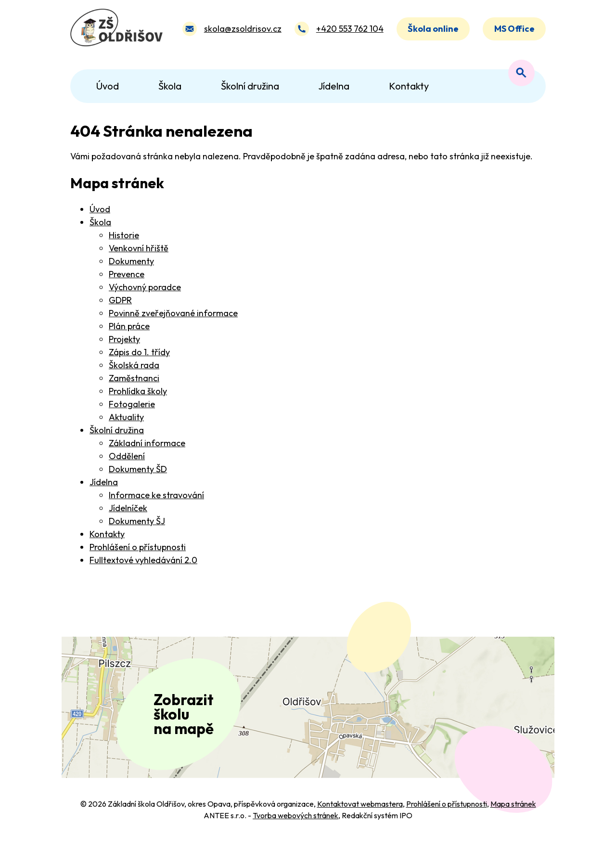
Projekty (124, 339)
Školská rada (134, 365)
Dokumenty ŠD (138, 469)
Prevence (127, 274)
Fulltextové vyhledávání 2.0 (143, 560)
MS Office (514, 31)
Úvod (100, 209)
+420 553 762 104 (349, 31)
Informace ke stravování (156, 495)
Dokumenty (131, 261)
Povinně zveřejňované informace (173, 313)
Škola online (433, 31)
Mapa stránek (513, 815)
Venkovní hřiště (139, 248)
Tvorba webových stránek (295, 827)
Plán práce (129, 326)
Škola (100, 222)
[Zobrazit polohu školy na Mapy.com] (308, 713)
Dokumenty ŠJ (137, 521)
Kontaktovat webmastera (360, 815)
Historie (124, 235)
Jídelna (104, 482)
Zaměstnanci (134, 378)
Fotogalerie (132, 404)
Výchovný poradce (145, 287)
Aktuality (126, 417)
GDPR (120, 300)
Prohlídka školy (138, 391)
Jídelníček (128, 508)
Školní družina (117, 430)
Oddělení (127, 456)
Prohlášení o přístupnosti (138, 547)
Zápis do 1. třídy (139, 352)
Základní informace (147, 443)
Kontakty (107, 534)
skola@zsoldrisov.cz (242, 31)
